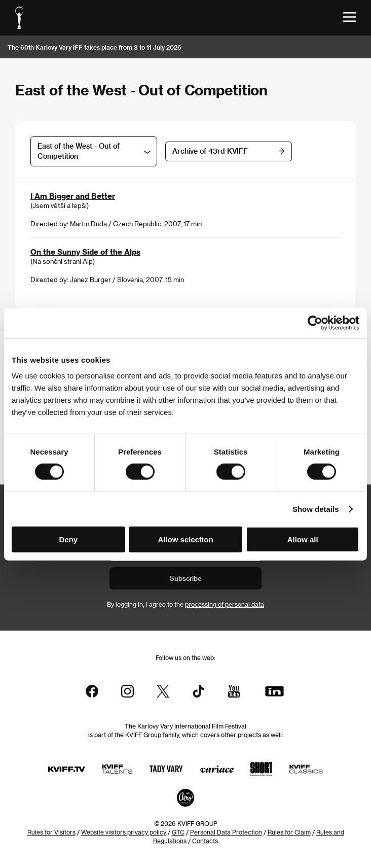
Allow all (303, 540)
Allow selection (185, 540)
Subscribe (186, 578)
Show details (316, 509)
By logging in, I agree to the (185, 604)
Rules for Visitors (51, 832)
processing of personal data (225, 604)
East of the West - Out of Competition (79, 151)
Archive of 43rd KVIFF (210, 151)
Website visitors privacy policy (124, 832)
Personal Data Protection (226, 832)
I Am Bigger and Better (73, 196)
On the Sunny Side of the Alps (85, 252)
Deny (68, 540)
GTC (178, 832)
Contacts (205, 841)
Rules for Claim (289, 832)
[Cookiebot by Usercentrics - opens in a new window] (315, 323)
